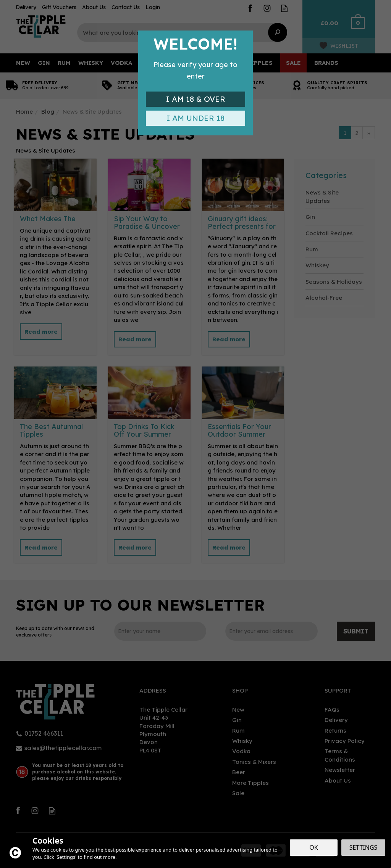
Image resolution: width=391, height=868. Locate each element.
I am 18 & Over (196, 99)
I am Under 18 (195, 118)
